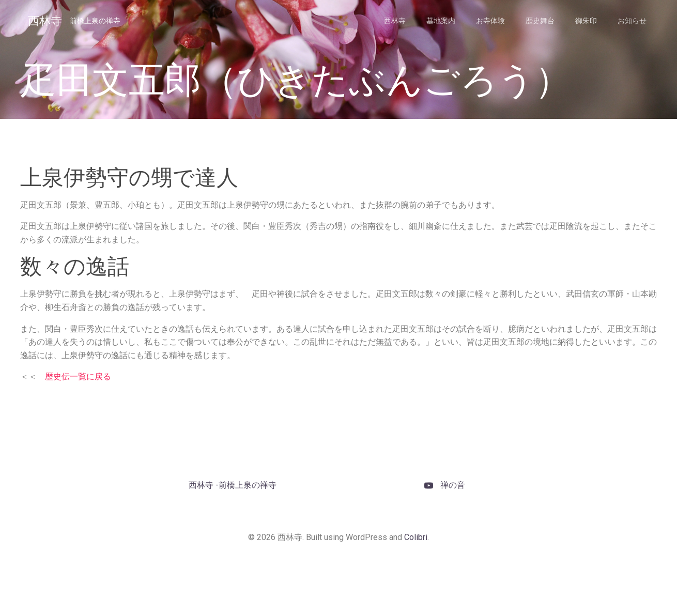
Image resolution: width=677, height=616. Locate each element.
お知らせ (632, 21)
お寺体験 (490, 21)
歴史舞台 (540, 21)
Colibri (416, 537)
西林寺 (395, 21)
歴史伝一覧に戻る (78, 376)
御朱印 (586, 21)
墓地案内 (441, 21)
